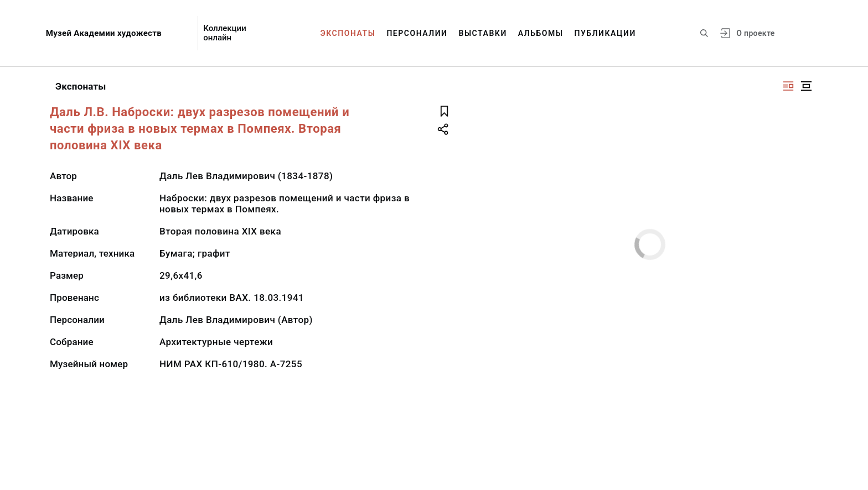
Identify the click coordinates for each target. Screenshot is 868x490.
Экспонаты (348, 33)
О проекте (755, 33)
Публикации (605, 33)
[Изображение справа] (788, 86)
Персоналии (417, 33)
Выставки (482, 33)
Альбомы (541, 33)
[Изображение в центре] (806, 86)
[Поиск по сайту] (704, 33)
